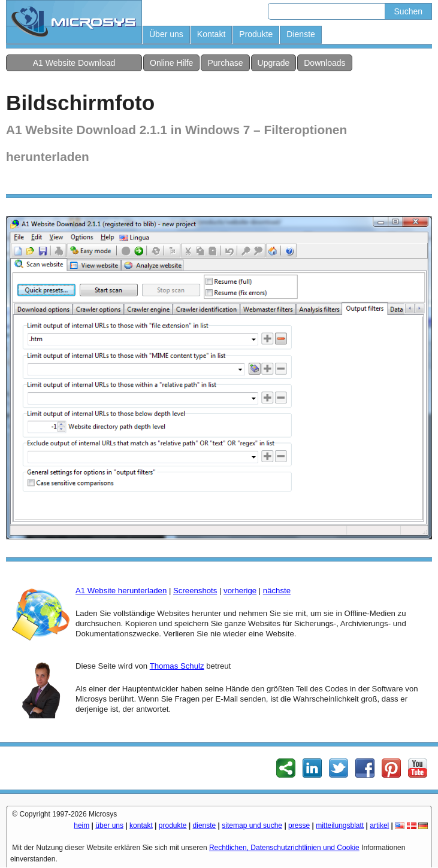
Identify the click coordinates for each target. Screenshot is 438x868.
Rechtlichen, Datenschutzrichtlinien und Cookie (284, 848)
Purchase (225, 63)
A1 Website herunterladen (121, 591)
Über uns (166, 34)
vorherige (240, 591)
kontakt (141, 825)
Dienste (300, 34)
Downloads (324, 63)
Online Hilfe (171, 63)
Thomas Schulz (177, 666)
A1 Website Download (74, 63)
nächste (277, 591)
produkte (173, 825)
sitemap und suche (252, 825)
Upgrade (274, 63)
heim (81, 825)
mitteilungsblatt (340, 825)
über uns (109, 825)
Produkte (256, 34)
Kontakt (211, 34)
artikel (379, 825)
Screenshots (195, 591)
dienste (205, 825)
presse (299, 825)
